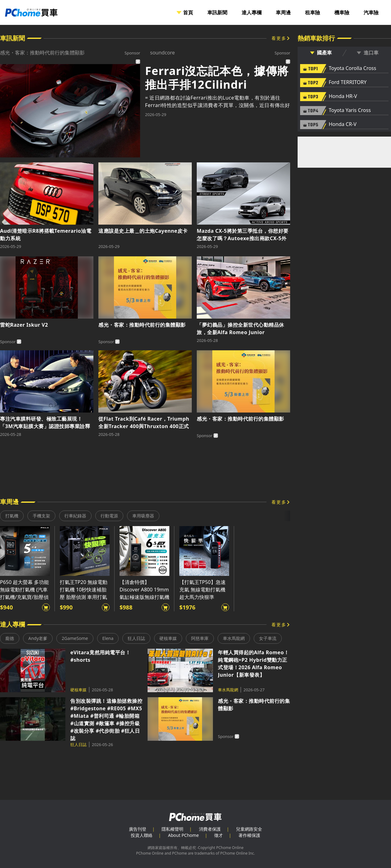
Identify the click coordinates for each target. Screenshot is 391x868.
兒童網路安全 (249, 829)
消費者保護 (210, 829)
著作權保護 (249, 835)
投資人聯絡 (142, 835)
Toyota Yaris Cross (350, 110)
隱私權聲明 (172, 829)
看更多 (279, 38)
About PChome (184, 835)
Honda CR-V (343, 124)
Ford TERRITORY (348, 82)
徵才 (219, 835)
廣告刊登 (138, 829)
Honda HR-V (343, 96)
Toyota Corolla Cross (352, 68)
